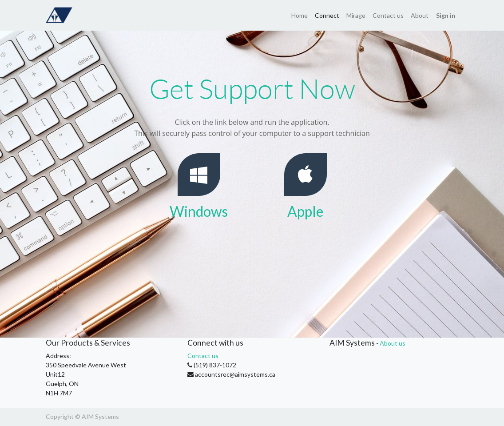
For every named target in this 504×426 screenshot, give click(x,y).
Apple (305, 211)
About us (393, 343)
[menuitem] (300, 15)
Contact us (203, 356)
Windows (199, 211)
